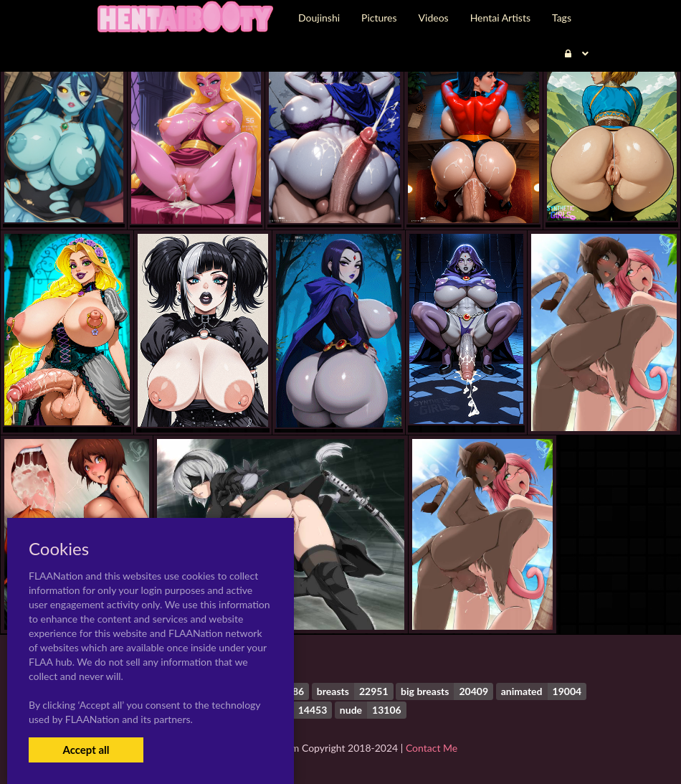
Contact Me (432, 748)
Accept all (86, 750)
